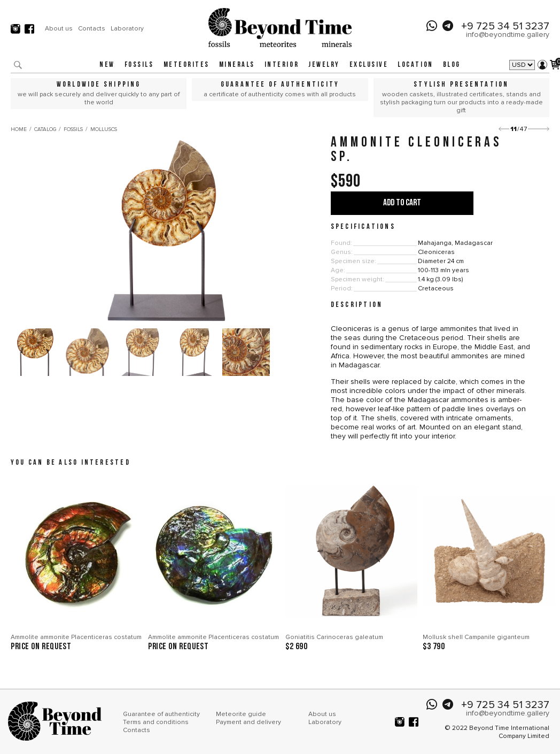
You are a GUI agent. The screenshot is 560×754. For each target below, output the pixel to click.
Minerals (237, 65)
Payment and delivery (248, 722)
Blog (452, 65)
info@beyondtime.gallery (508, 34)
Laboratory (127, 28)
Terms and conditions (156, 722)
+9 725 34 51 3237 (505, 26)
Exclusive (369, 65)
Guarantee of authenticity (161, 714)
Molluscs (104, 129)
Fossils (139, 65)
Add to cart (402, 203)
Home (19, 129)
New (107, 65)
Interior (282, 65)
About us (59, 28)
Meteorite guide (241, 714)
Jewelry (324, 65)
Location (415, 65)
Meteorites (186, 65)
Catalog (45, 129)
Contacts (92, 28)
